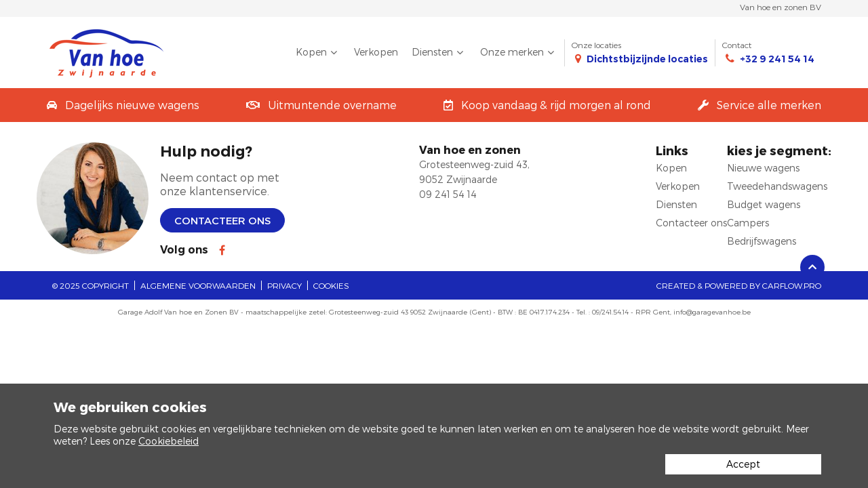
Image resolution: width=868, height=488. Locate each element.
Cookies (331, 285)
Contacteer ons (222, 220)
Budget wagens (764, 204)
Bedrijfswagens (762, 241)
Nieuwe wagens (763, 168)
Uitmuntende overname (332, 105)
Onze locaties (640, 52)
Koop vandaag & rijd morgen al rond (556, 105)
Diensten (439, 52)
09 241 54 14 (448, 194)
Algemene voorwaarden (198, 285)
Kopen (318, 52)
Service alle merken (769, 105)
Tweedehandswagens (777, 186)
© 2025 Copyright (91, 285)
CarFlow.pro (792, 285)
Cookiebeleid (169, 441)
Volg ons (184, 250)
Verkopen (376, 52)
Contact (768, 52)
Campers (748, 223)
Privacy (284, 285)
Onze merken (519, 52)
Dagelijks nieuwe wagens (132, 105)
